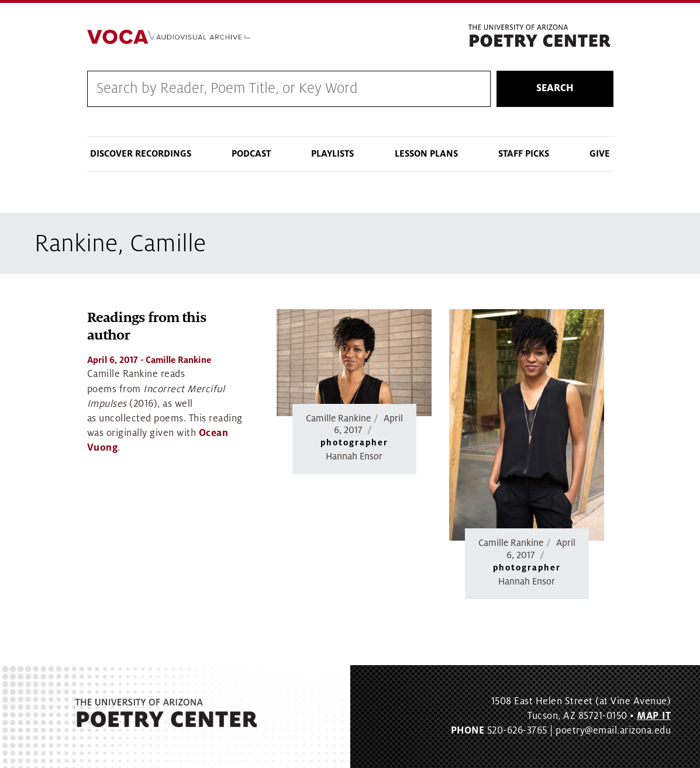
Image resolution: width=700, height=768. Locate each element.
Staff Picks (524, 154)
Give (600, 154)
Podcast (251, 154)
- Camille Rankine (149, 360)
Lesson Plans (426, 154)
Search (555, 88)
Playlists (332, 154)
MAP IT (654, 716)
